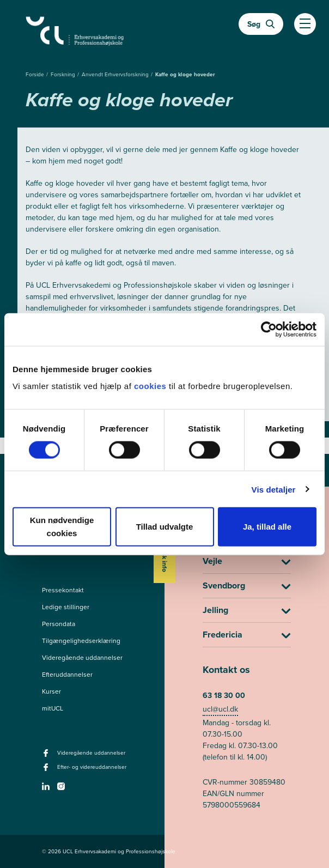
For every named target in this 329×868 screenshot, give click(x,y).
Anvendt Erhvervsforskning (116, 74)
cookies (151, 386)
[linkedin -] (47, 790)
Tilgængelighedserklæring (81, 641)
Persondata (59, 624)
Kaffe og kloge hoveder (185, 74)
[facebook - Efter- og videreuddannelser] (47, 770)
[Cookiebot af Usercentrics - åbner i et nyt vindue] (269, 329)
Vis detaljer (274, 489)
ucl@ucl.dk (220, 709)
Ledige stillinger (66, 607)
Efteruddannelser (67, 675)
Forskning (64, 74)
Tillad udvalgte (165, 527)
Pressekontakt (63, 590)
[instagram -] (62, 790)
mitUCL (53, 708)
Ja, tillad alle (267, 527)
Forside (36, 74)
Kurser (51, 691)
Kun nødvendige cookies (62, 527)
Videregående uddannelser (82, 658)
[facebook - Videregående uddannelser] (47, 756)
